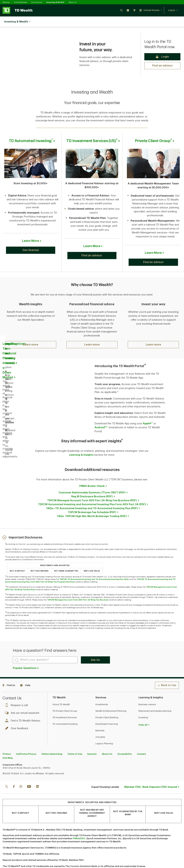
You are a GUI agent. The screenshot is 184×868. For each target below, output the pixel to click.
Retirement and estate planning (155, 700)
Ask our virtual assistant (23, 702)
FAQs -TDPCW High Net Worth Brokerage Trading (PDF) (92, 505)
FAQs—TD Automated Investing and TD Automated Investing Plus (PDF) (92, 497)
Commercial (37, 2)
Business (100, 719)
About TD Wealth (61, 693)
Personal (6, 2)
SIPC (83, 827)
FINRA (76, 827)
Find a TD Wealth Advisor (24, 710)
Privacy (7, 743)
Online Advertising (52, 743)
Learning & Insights (81, 444)
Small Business (20, 2)
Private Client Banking (107, 706)
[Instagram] (21, 776)
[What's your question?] (45, 649)
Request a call (17, 694)
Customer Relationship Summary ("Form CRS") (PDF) (92, 481)
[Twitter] (6, 776)
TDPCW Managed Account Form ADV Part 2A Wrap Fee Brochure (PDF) (92, 489)
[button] (121, 10)
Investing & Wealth (55, 2)
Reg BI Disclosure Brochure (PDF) (92, 485)
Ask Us (95, 649)
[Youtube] (29, 776)
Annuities (100, 726)
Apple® (148, 412)
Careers (141, 743)
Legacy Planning (104, 732)
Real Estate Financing (107, 713)
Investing (143, 706)
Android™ (101, 416)
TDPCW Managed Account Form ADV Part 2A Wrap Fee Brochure (78, 589)
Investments (102, 693)
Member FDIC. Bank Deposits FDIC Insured (151, 776)
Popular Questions (26, 657)
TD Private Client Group (65, 700)
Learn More (31, 232)
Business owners (147, 693)
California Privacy (26, 743)
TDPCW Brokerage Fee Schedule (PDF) (92, 501)
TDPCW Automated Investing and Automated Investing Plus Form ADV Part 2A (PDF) (92, 493)
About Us (73, 2)
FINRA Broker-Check (92, 475)
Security (92, 743)
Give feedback (17, 717)
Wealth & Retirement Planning (111, 700)
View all (143, 714)
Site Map (8, 747)
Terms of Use (75, 743)
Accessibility (125, 743)
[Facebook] (14, 776)
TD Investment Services (65, 706)
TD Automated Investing (65, 713)
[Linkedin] (37, 776)
